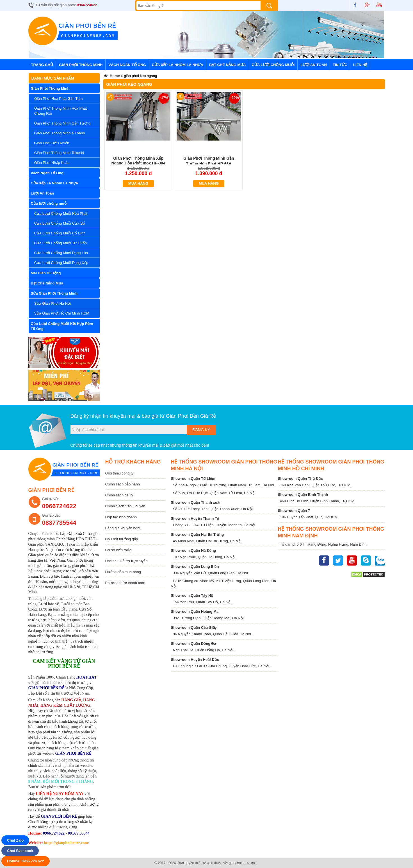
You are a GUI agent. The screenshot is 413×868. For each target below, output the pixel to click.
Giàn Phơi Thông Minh (81, 65)
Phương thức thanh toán (125, 583)
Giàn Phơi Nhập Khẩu (52, 163)
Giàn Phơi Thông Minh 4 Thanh (60, 133)
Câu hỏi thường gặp (122, 539)
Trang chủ (42, 65)
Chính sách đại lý (119, 495)
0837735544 (59, 523)
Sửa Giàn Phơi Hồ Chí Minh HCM (62, 313)
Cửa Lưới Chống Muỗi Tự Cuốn (61, 243)
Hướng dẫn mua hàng (123, 572)
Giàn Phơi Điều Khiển (52, 143)
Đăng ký (201, 430)
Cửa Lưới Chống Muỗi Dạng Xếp (61, 263)
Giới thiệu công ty (119, 473)
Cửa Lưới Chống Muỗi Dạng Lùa (61, 253)
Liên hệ (360, 65)
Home (111, 76)
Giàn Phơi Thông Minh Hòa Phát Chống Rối (61, 111)
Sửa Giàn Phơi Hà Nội (53, 303)
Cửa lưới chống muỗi (273, 65)
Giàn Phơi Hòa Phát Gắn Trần (59, 99)
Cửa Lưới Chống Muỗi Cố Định (60, 233)
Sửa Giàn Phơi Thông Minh (54, 293)
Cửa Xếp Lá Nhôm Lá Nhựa (178, 65)
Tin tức (340, 65)
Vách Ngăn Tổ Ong (127, 65)
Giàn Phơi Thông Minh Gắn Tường (62, 123)
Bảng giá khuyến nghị (123, 528)
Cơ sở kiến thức (118, 550)
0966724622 (87, 5)
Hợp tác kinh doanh (121, 517)
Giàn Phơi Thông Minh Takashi (59, 153)
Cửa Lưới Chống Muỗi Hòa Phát (61, 213)
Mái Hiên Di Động (46, 273)
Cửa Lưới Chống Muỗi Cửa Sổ (60, 223)
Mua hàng (138, 183)
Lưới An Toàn (314, 65)
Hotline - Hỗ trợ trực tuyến (126, 561)
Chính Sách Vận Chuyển (125, 506)
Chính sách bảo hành (123, 484)
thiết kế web (204, 863)
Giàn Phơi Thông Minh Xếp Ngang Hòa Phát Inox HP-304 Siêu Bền (138, 163)
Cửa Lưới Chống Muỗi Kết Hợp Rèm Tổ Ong (62, 326)
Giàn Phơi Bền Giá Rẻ (191, 416)
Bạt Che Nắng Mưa (228, 65)
